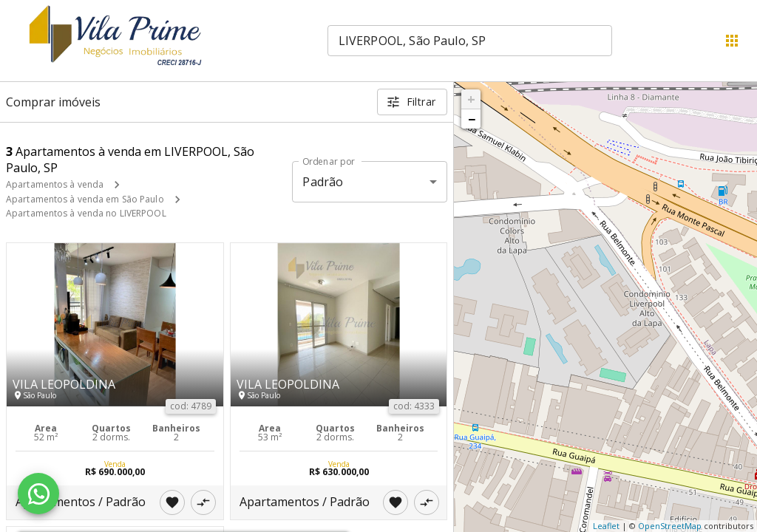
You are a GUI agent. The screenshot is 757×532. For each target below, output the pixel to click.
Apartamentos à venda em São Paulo (85, 199)
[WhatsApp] (38, 494)
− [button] (472, 119)
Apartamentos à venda (55, 184)
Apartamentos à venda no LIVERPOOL (86, 213)
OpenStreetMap (670, 526)
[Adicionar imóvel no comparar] (203, 502)
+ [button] (471, 99)
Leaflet (606, 526)
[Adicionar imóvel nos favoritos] (172, 502)
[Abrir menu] (732, 41)
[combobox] (470, 41)
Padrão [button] (323, 182)
